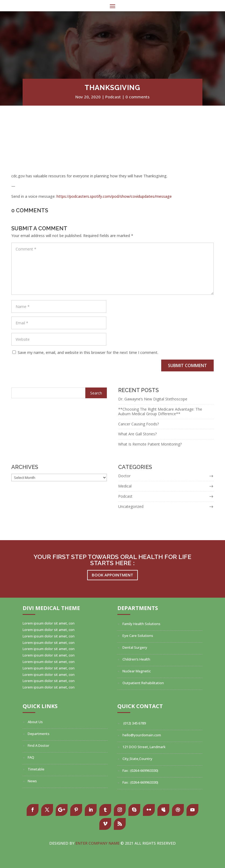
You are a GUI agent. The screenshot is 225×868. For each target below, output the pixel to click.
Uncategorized (131, 506)
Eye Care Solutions (138, 636)
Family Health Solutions (141, 624)
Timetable (36, 769)
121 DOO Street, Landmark (144, 747)
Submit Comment (187, 365)
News (32, 781)
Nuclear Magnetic (137, 671)
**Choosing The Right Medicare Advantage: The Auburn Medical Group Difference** (160, 411)
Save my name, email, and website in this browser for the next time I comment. (88, 352)
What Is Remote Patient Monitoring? (150, 444)
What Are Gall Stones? (137, 434)
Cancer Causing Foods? (138, 424)
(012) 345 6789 (134, 723)
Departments (39, 734)
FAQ (31, 757)
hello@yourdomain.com (142, 735)
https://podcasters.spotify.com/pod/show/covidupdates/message (114, 196)
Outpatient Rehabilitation (143, 683)
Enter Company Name (98, 843)
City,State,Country (137, 759)
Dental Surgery (135, 647)
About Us (35, 722)
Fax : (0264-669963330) (140, 770)
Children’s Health (136, 659)
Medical (125, 486)
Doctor (124, 476)
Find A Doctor (38, 745)
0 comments (138, 97)
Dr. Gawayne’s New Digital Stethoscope (153, 399)
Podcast (113, 97)
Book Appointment (112, 575)
